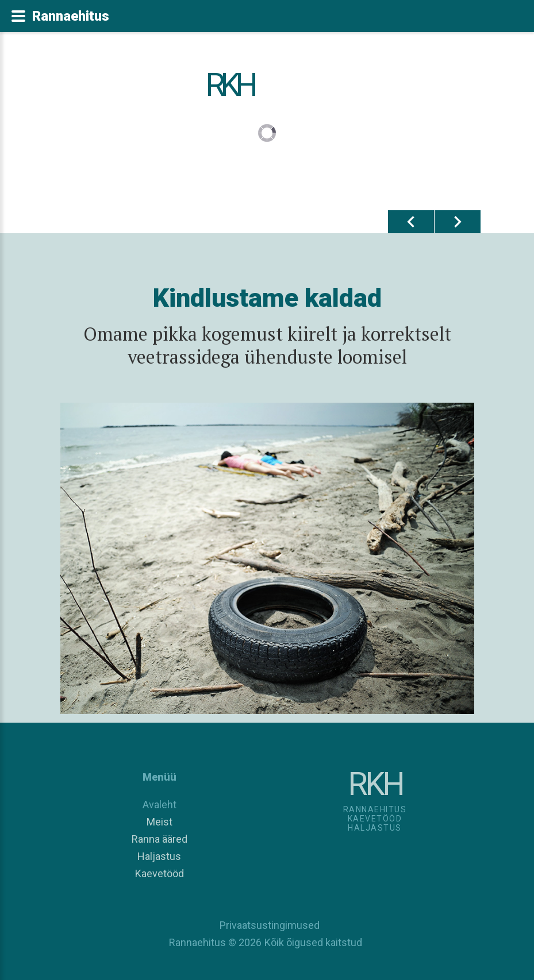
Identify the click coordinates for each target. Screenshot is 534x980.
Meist (160, 822)
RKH (229, 85)
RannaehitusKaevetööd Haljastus (375, 819)
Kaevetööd (160, 873)
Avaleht (160, 805)
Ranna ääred (160, 839)
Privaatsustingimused (267, 925)
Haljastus (159, 856)
